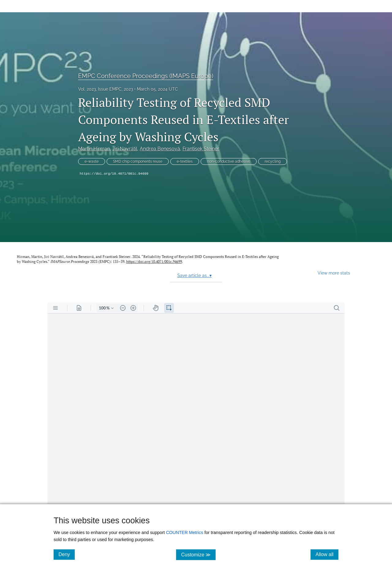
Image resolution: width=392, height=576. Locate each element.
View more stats (334, 273)
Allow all (327, 554)
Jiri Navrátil (125, 149)
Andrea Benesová (160, 149)
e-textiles (185, 161)
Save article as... (194, 275)
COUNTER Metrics (185, 532)
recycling (273, 161)
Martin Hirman (94, 149)
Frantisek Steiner (201, 149)
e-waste (92, 161)
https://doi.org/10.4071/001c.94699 (114, 174)
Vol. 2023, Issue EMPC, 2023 (106, 89)
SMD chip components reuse (138, 161)
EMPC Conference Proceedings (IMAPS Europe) (146, 76)
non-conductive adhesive (229, 161)
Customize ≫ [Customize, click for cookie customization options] (198, 554)
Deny (67, 554)
